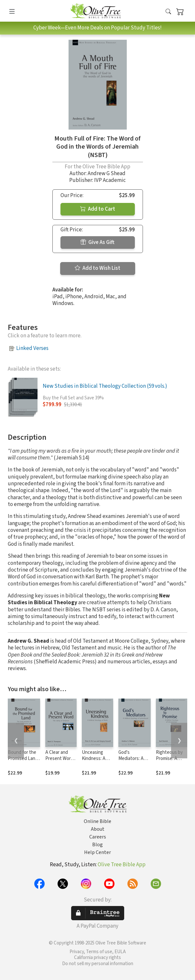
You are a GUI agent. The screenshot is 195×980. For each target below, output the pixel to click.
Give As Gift (98, 242)
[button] (168, 12)
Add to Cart (98, 209)
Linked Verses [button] (32, 348)
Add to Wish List (98, 268)
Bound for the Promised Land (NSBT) (23, 759)
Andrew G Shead (107, 174)
